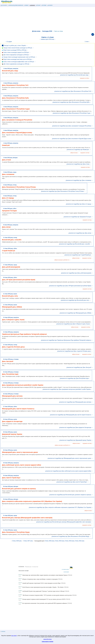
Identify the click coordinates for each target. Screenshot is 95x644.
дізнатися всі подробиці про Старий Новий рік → (79, 255)
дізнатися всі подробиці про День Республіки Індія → (75, 378)
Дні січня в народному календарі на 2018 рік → (16, 55)
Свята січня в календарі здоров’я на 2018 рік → (16, 52)
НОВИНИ (26, 5)
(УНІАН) (70, 575)
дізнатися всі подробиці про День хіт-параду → (79, 204)
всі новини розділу (65, 569)
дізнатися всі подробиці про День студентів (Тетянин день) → (75, 351)
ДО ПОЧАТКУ (4, 5)
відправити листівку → (85, 78)
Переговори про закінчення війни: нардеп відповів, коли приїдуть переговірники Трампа (45, 575)
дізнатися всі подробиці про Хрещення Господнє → (78, 217)
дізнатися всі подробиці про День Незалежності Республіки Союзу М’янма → (63, 191)
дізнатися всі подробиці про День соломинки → (79, 180)
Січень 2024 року (60, 541)
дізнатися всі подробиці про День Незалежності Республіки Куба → (72, 102)
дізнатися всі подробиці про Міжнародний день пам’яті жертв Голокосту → (71, 415)
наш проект (14, 636)
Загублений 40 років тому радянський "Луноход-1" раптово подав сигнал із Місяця (43, 591)
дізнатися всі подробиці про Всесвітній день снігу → (76, 300)
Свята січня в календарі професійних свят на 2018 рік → (19, 62)
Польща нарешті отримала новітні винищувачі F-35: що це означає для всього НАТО (44, 599)
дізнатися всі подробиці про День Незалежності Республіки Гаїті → (74, 91)
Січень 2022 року (80, 541)
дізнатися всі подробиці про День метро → (81, 233)
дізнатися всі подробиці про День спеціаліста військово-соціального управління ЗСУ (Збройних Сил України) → (61, 507)
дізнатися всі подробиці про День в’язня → (79, 164)
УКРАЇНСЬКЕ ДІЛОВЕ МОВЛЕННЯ (15, 5)
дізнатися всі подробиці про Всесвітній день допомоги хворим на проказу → (71, 495)
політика (3, 631)
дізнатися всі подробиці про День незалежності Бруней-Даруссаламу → (72, 139)
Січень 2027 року (28, 541)
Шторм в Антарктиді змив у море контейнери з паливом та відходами (40, 579)
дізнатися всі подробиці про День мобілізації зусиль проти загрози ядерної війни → (69, 471)
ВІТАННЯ (38, 5)
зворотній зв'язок (47, 639)
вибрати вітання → (75, 153)
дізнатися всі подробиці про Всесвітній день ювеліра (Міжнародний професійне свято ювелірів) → (64, 522)
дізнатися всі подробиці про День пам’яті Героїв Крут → (73, 482)
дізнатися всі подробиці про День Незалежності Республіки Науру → (71, 536)
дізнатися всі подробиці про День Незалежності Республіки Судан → (72, 113)
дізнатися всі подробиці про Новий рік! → (79, 150)
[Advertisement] (45, 19)
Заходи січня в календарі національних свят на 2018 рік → (19, 57)
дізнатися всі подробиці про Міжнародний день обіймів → (76, 313)
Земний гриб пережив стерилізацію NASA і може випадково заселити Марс (41, 583)
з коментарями (66, 572)
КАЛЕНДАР (32, 5)
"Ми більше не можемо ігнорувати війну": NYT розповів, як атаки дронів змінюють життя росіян (47, 595)
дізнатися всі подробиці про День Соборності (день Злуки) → (74, 324)
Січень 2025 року (50, 541)
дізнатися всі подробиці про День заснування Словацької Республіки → (73, 126)
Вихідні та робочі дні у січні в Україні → (16, 45)
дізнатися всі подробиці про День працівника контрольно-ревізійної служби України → (67, 389)
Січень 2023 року (70, 541)
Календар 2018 (47, 31)
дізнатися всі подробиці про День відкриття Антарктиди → (76, 427)
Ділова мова (36, 31)
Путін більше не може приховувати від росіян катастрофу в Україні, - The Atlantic (43, 587)
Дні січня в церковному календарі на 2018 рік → (16, 64)
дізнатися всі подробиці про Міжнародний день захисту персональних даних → (70, 458)
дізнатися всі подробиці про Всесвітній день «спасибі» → (75, 244)
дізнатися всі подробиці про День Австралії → (80, 367)
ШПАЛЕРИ (50, 5)
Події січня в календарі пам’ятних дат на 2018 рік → (18, 59)
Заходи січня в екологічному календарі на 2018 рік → (18, 48)
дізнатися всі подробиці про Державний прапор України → (76, 440)
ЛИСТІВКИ (44, 5)
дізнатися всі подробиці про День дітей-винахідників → (77, 273)
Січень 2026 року (17, 541)
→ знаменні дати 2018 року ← (47, 39)
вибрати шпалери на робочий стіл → (63, 260)
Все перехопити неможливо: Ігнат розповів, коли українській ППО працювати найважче (45, 603)
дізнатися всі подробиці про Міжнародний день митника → (76, 402)
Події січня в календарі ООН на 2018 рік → (15, 50)
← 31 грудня (8, 42)
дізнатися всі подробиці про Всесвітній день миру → (75, 75)
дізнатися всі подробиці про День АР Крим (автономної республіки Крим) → (71, 286)
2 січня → (87, 42)
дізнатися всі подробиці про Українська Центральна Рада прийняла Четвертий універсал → (67, 340)
